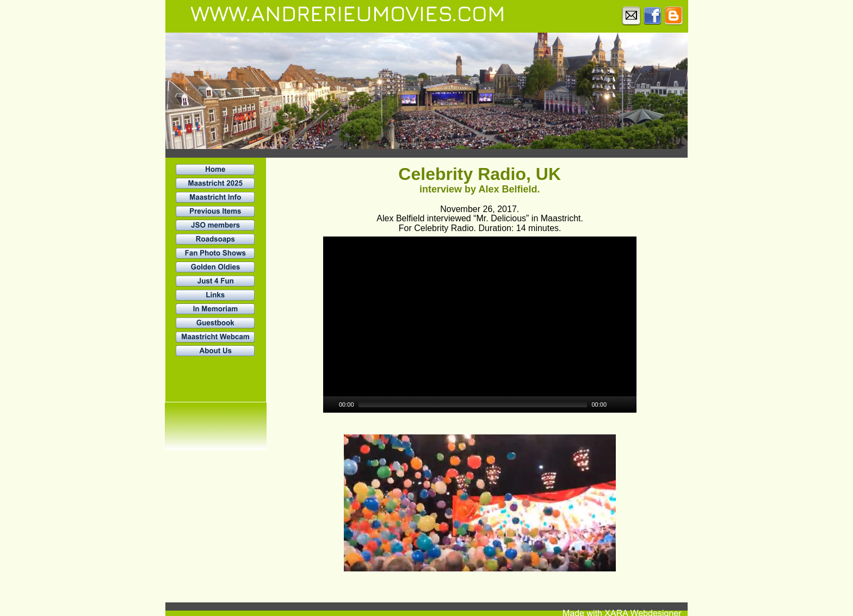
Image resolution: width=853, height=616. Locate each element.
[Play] (330, 405)
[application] (480, 325)
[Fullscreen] (629, 405)
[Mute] (615, 405)
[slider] (473, 405)
